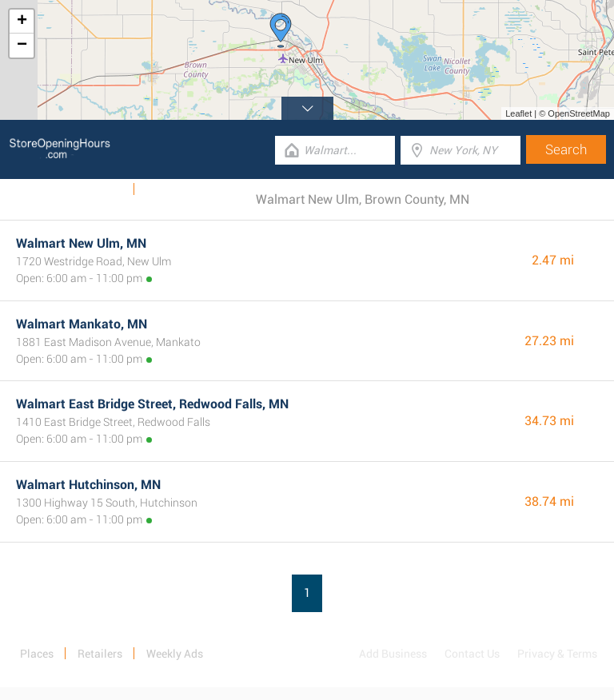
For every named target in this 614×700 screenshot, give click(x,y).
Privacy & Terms (557, 654)
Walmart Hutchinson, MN (88, 485)
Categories (172, 189)
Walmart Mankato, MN (82, 324)
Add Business (393, 654)
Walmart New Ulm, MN (81, 243)
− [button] (22, 46)
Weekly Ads (95, 189)
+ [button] (22, 22)
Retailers (100, 654)
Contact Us (472, 654)
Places (37, 654)
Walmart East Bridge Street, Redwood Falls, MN (152, 404)
